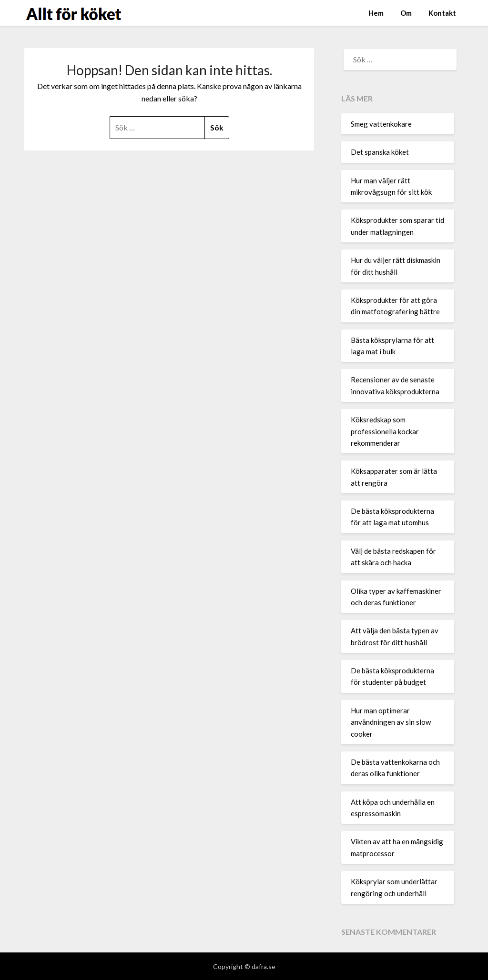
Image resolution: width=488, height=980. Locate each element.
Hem (376, 13)
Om (406, 13)
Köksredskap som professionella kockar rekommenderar (385, 431)
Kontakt (442, 13)
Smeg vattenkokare (381, 124)
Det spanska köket (380, 152)
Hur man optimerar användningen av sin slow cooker (391, 722)
